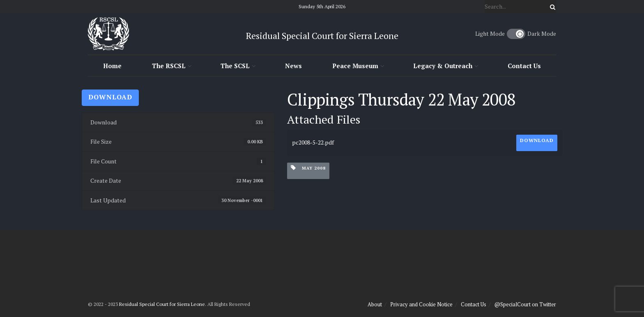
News (293, 66)
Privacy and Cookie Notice (421, 304)
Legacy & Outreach (443, 66)
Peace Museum (355, 66)
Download (110, 97)
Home (112, 66)
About (375, 304)
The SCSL (235, 66)
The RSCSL (169, 66)
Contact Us (524, 66)
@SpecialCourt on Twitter (525, 304)
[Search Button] (551, 7)
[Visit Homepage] (108, 34)
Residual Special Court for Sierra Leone (162, 304)
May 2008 (308, 168)
